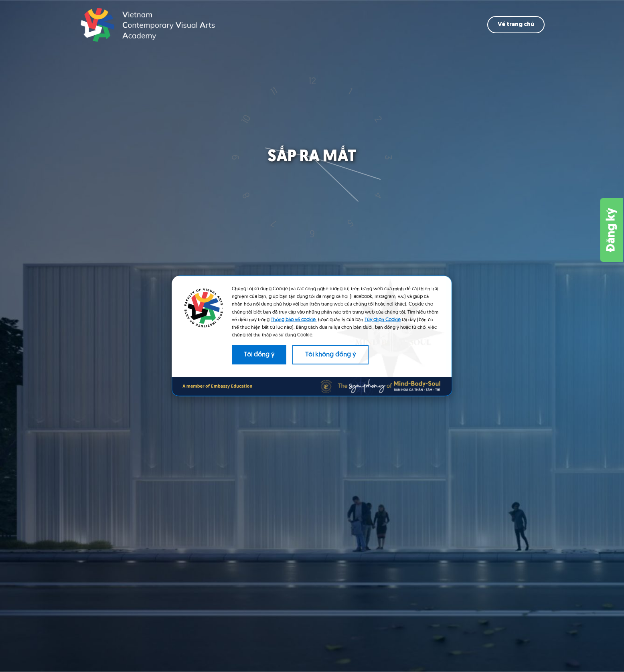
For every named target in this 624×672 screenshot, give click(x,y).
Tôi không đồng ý (330, 355)
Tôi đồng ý (259, 355)
